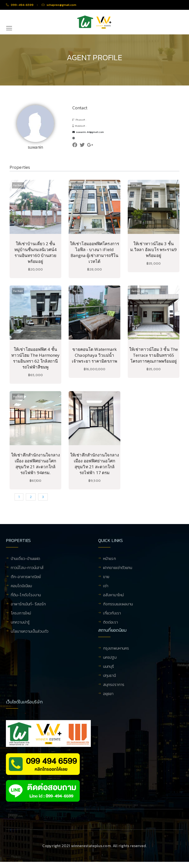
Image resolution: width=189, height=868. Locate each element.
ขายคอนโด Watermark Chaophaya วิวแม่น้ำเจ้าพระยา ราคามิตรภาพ (94, 355)
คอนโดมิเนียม (21, 586)
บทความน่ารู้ (20, 623)
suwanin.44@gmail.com (88, 132)
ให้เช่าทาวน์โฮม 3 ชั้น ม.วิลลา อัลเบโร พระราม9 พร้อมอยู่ (153, 249)
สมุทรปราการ (114, 688)
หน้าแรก (110, 559)
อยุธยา (108, 697)
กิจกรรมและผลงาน (118, 604)
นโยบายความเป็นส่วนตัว (30, 632)
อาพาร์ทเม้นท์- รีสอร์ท (28, 604)
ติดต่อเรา (110, 623)
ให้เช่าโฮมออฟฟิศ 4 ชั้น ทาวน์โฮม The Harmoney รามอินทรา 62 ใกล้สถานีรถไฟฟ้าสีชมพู (36, 358)
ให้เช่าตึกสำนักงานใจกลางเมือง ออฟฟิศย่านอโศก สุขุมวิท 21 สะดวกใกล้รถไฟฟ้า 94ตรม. (35, 464)
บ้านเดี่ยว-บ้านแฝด (25, 559)
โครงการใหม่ (21, 613)
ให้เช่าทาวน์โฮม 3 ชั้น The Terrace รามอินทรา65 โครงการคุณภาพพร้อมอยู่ (154, 355)
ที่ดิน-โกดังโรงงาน (26, 595)
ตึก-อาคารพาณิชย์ (26, 577)
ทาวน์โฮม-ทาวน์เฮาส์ (27, 568)
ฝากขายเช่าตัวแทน (118, 568)
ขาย (106, 577)
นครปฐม (110, 661)
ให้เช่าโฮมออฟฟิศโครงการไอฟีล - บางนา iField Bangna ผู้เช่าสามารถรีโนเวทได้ (94, 252)
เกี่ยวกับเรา (112, 613)
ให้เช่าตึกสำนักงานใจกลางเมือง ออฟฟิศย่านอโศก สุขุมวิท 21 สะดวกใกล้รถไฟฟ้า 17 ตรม (94, 464)
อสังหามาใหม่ (113, 595)
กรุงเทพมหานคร (116, 652)
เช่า (106, 586)
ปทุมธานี (110, 679)
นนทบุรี (109, 670)
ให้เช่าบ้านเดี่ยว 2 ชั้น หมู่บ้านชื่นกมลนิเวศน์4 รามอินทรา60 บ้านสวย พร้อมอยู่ (36, 252)
